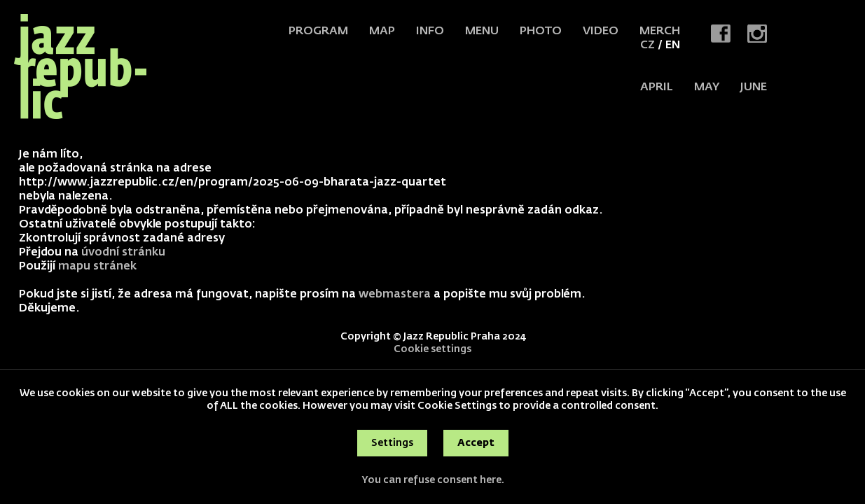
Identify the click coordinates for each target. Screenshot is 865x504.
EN (673, 45)
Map (382, 31)
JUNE (754, 87)
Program (318, 31)
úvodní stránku (123, 253)
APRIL (657, 87)
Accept (476, 443)
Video (601, 31)
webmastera (395, 295)
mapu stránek (97, 267)
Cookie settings (432, 349)
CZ (648, 45)
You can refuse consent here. (433, 480)
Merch (660, 31)
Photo (541, 31)
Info (430, 31)
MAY (707, 87)
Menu (482, 31)
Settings (392, 443)
